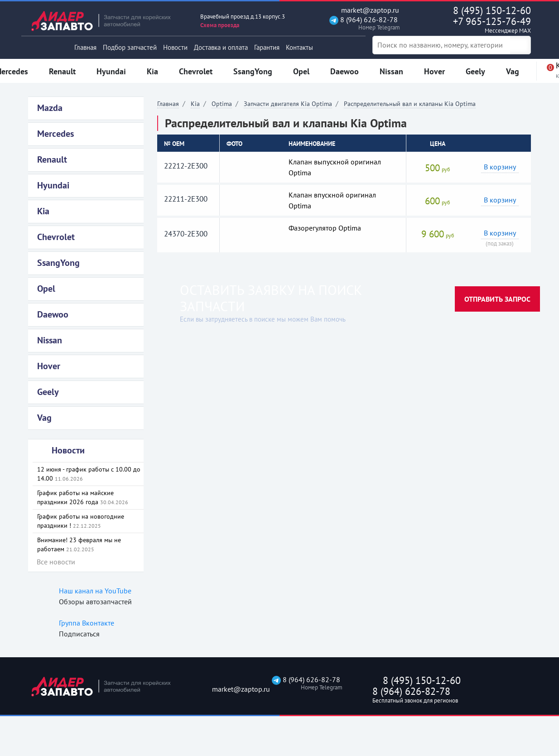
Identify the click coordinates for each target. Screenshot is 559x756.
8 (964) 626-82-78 (364, 23)
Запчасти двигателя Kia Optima (288, 104)
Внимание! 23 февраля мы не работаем (79, 544)
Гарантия (267, 47)
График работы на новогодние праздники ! (81, 521)
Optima (222, 104)
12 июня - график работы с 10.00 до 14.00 (89, 474)
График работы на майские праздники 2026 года (83, 497)
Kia (195, 104)
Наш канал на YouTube (95, 591)
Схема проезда (220, 25)
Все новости (56, 562)
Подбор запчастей (130, 47)
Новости (175, 47)
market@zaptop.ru (364, 10)
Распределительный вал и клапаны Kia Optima (410, 104)
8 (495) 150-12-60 (492, 10)
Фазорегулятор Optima (325, 228)
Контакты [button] (299, 47)
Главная (85, 47)
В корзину (500, 167)
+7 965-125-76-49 (473, 25)
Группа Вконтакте (87, 623)
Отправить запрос (497, 299)
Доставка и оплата (221, 47)
